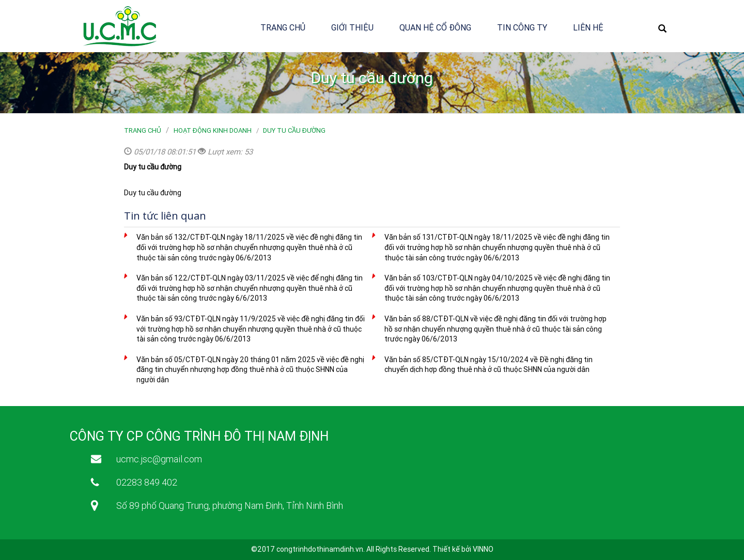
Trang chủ (283, 27)
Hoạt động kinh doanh (213, 130)
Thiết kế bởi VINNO (463, 549)
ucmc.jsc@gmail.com (159, 459)
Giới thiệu (352, 27)
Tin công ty (522, 27)
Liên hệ (588, 27)
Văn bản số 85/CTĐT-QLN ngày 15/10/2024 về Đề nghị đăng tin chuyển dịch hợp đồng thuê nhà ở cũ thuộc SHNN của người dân (489, 365)
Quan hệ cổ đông (435, 27)
